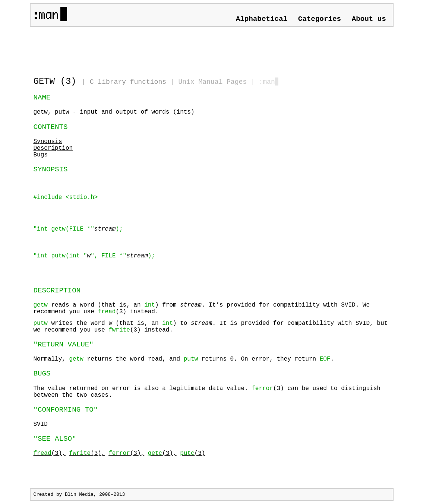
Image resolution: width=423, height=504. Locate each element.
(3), (50, 453)
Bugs (41, 155)
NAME (42, 98)
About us (369, 19)
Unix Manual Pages (212, 82)
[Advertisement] (121, 48)
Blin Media (79, 495)
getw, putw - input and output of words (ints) (114, 112)
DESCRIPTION (57, 291)
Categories (320, 19)
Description (53, 148)
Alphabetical (262, 19)
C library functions (128, 82)
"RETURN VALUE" (64, 345)
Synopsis (48, 142)
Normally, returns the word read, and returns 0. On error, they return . (184, 359)
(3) (192, 453)
